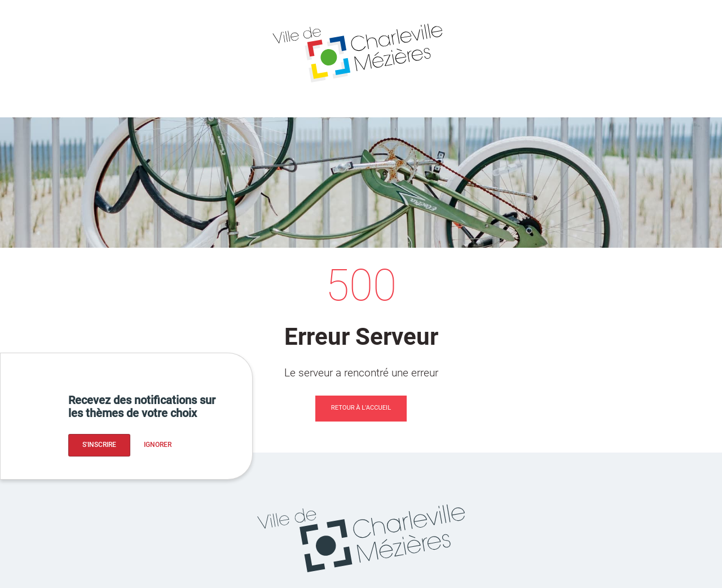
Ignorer (158, 445)
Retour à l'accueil (361, 408)
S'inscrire (99, 445)
